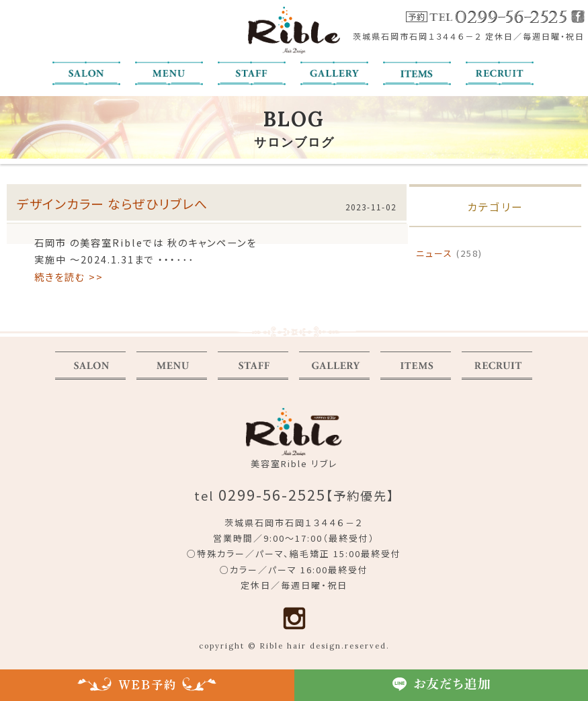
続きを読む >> (69, 277)
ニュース (434, 254)
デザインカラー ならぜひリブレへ (112, 204)
